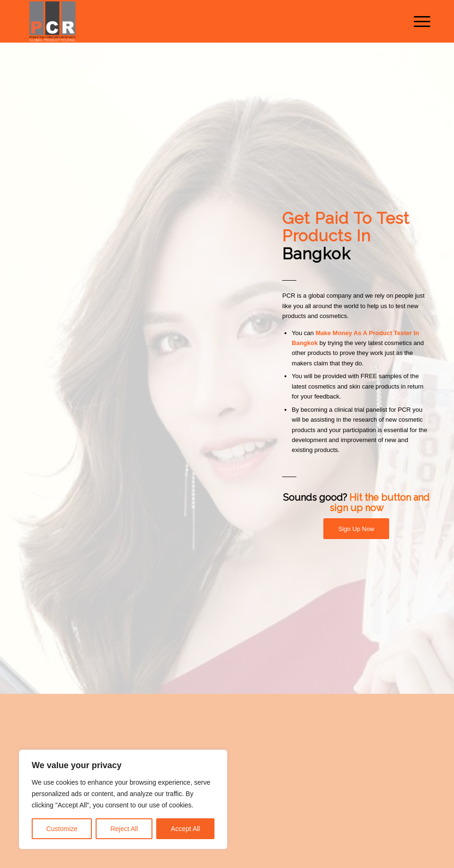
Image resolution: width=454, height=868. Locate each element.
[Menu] (417, 21)
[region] (123, 799)
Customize (62, 829)
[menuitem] (417, 21)
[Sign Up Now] (356, 529)
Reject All (124, 829)
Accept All (185, 829)
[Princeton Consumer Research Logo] (52, 21)
